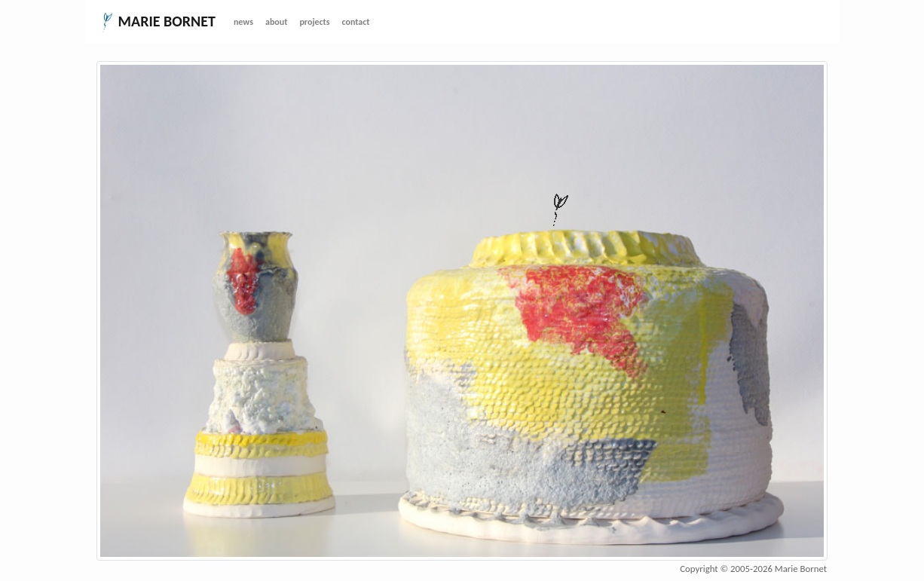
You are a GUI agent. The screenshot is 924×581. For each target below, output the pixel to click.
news (243, 22)
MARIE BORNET (156, 23)
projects (314, 22)
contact (356, 22)
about (276, 22)
